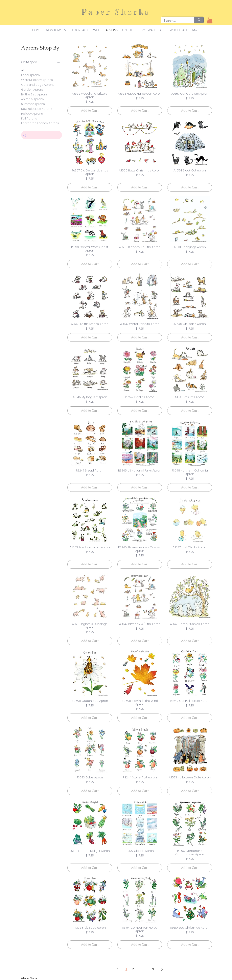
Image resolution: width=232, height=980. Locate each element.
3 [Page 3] (140, 969)
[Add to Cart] (90, 111)
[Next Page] (162, 969)
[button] (210, 20)
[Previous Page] (117, 969)
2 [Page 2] (133, 969)
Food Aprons (30, 75)
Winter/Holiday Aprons (37, 80)
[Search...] (175, 21)
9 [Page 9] (153, 969)
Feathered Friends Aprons (40, 123)
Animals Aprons (32, 99)
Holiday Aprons (32, 114)
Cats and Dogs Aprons (38, 85)
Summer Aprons (33, 104)
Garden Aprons (32, 89)
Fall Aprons (29, 118)
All (23, 70)
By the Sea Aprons (34, 94)
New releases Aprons (37, 109)
